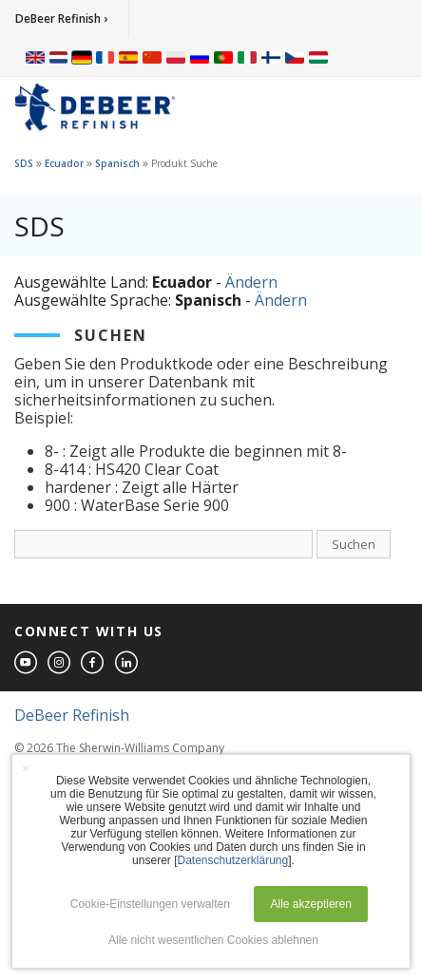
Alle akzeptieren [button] (311, 904)
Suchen (354, 544)
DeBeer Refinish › (61, 19)
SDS (24, 163)
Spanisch (117, 163)
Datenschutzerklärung (232, 860)
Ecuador (64, 163)
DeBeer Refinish (72, 715)
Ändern (251, 282)
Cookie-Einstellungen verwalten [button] (150, 904)
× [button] (26, 768)
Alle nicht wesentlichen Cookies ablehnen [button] (213, 940)
